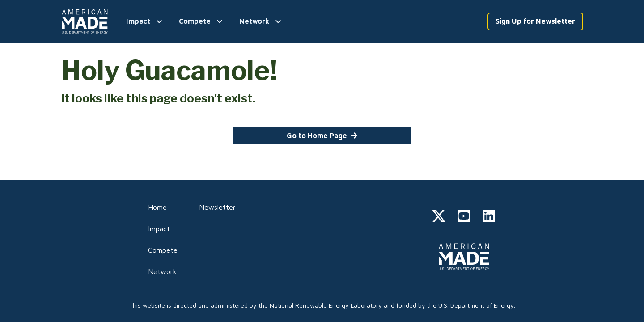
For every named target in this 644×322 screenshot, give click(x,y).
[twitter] (439, 217)
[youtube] (464, 217)
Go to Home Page (322, 136)
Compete (163, 250)
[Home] (86, 21)
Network (162, 271)
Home (157, 207)
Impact (159, 229)
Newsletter (217, 207)
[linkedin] (489, 217)
